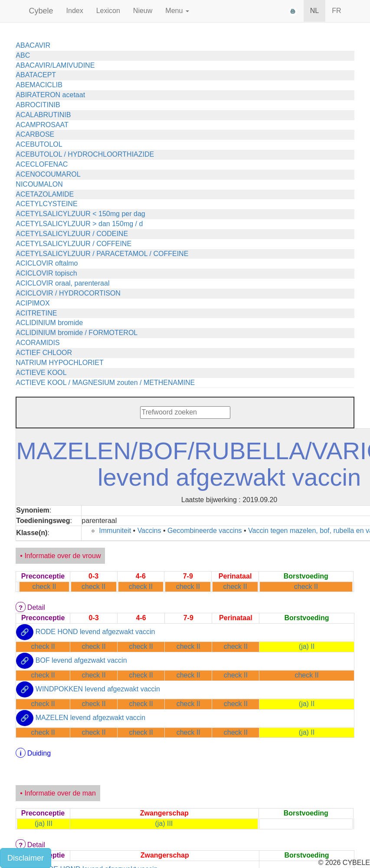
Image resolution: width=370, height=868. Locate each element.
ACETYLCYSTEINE (46, 204)
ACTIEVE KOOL (41, 373)
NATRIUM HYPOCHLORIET (59, 363)
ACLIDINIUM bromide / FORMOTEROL (77, 333)
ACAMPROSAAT (42, 125)
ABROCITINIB (38, 105)
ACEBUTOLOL (39, 144)
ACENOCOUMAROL (48, 174)
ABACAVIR (33, 45)
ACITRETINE (36, 313)
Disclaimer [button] (26, 858)
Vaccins (149, 531)
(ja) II (307, 646)
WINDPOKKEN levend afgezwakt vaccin (98, 689)
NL (314, 11)
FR (336, 11)
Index (75, 11)
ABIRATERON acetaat (50, 95)
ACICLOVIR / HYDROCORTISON (68, 293)
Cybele (41, 11)
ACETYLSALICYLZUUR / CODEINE (72, 234)
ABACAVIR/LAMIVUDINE (55, 65)
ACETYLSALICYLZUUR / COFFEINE (74, 244)
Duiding (39, 753)
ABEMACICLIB (39, 85)
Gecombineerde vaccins (205, 531)
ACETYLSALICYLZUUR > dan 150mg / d (79, 224)
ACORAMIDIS (38, 343)
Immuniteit (115, 531)
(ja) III (44, 824)
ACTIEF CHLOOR (44, 353)
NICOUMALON (39, 184)
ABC (23, 55)
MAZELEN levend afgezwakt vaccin (90, 718)
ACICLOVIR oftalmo (47, 263)
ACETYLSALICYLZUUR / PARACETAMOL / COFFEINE (102, 254)
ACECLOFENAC (42, 164)
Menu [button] (177, 11)
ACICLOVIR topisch (46, 273)
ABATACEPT (36, 75)
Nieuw (143, 11)
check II (44, 587)
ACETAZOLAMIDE (45, 194)
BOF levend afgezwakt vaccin (81, 660)
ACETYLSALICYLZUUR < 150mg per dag (80, 214)
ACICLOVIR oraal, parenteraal (62, 283)
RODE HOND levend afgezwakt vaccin (95, 632)
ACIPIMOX (33, 303)
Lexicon (108, 11)
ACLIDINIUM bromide (49, 323)
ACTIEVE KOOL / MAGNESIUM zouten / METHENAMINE (105, 383)
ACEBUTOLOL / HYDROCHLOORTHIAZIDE (85, 154)
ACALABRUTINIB (43, 115)
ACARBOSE (35, 134)
